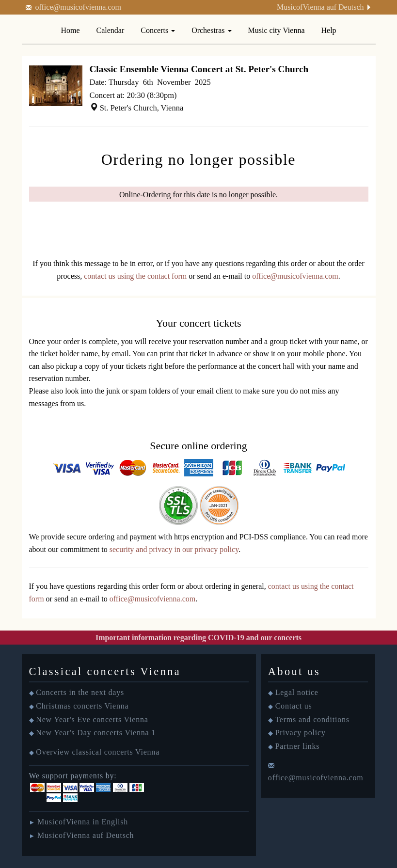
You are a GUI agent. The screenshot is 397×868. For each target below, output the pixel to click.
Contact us (294, 706)
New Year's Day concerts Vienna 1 (96, 733)
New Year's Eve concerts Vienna (92, 719)
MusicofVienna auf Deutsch (320, 7)
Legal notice (297, 692)
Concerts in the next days (80, 692)
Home (70, 30)
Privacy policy (301, 733)
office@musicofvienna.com (79, 7)
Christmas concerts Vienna (82, 706)
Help (329, 30)
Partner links (298, 746)
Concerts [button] (158, 30)
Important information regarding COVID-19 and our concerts (198, 638)
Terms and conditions (312, 719)
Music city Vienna (277, 30)
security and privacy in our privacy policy (174, 549)
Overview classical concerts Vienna (98, 752)
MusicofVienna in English (83, 822)
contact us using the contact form (135, 276)
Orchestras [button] (211, 30)
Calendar (111, 30)
